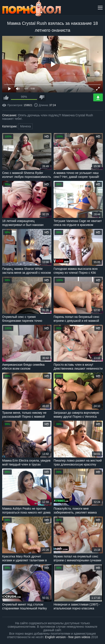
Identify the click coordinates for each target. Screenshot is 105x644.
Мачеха (25, 126)
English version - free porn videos (68, 637)
